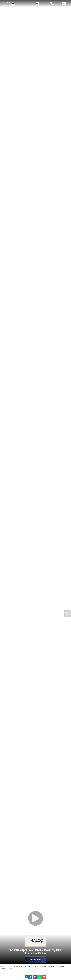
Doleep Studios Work (16, 967)
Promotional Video (34, 967)
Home (4, 967)
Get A (68, 614)
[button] (37, 4)
